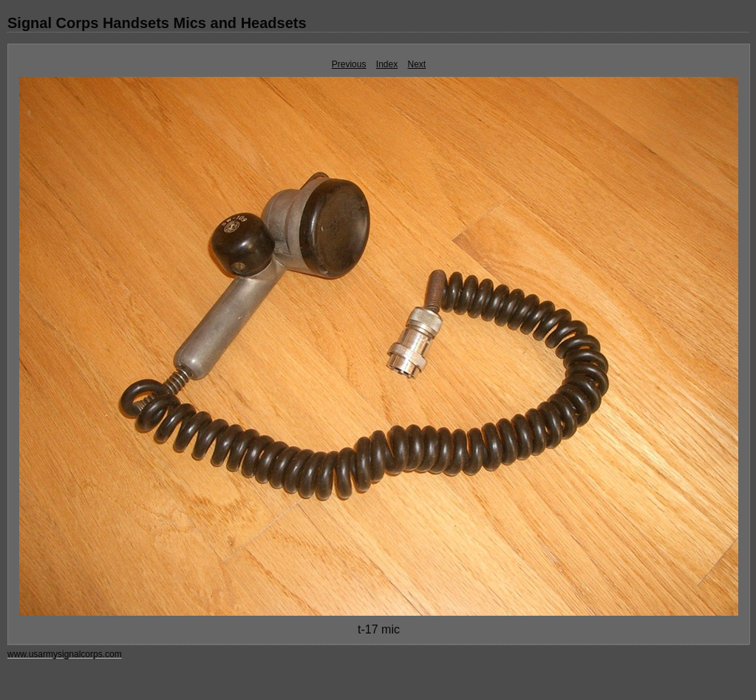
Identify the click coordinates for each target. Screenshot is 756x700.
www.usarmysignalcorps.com (65, 654)
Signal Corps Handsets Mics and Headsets (157, 23)
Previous (349, 64)
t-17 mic (379, 629)
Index (387, 64)
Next (417, 64)
